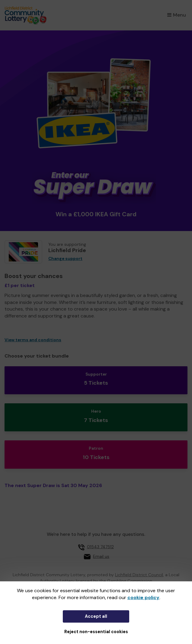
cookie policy (143, 597)
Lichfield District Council (139, 575)
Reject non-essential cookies (96, 632)
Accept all (96, 616)
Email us (101, 556)
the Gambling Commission (126, 581)
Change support (65, 259)
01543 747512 (100, 547)
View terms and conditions (33, 340)
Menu (177, 15)
